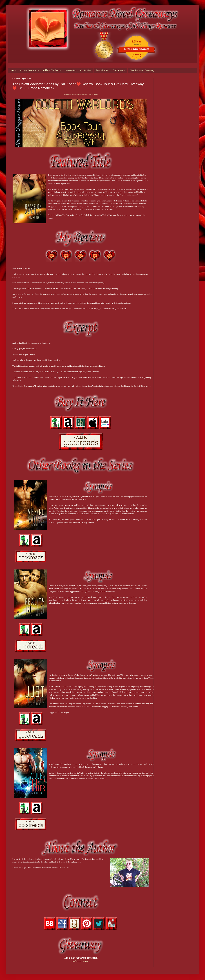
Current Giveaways (29, 70)
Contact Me (86, 70)
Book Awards (119, 70)
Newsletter (71, 70)
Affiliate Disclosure (52, 70)
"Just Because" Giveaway (142, 70)
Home (13, 70)
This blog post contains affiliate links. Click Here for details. (80, 94)
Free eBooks (102, 70)
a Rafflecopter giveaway (81, 961)
